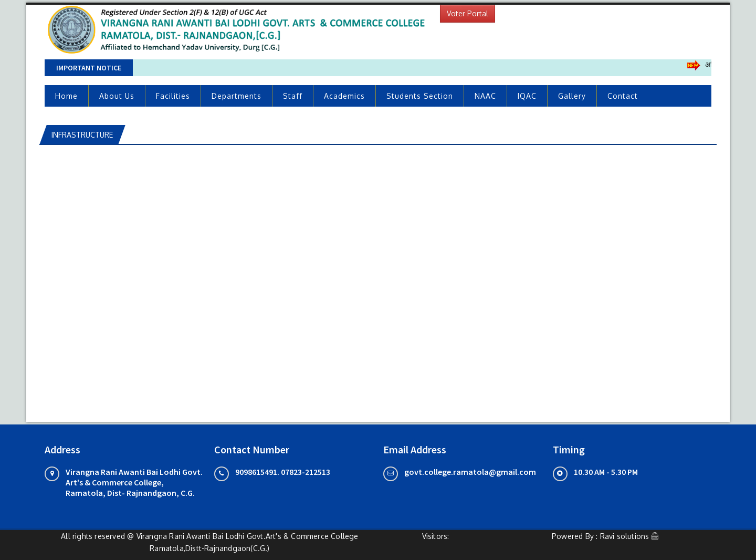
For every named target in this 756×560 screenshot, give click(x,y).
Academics (344, 96)
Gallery (572, 96)
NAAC (485, 96)
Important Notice (89, 68)
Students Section (420, 96)
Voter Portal (468, 13)
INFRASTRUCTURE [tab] (82, 135)
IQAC (527, 96)
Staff (293, 96)
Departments (237, 96)
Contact (623, 96)
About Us (117, 96)
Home (66, 96)
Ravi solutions (625, 536)
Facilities (173, 96)
